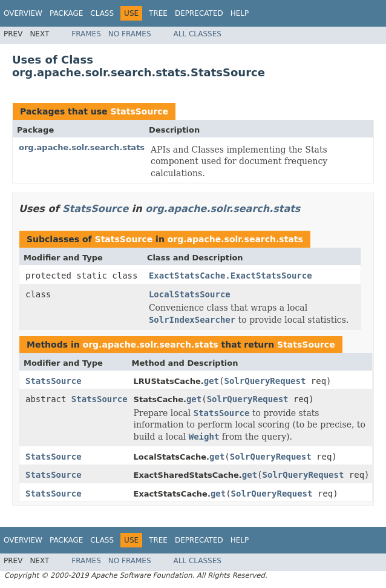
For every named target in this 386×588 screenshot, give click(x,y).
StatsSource (139, 111)
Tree (158, 13)
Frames (86, 34)
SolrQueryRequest (265, 381)
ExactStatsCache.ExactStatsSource (231, 276)
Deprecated (199, 13)
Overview (23, 13)
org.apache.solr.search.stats (82, 147)
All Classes (198, 34)
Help (240, 13)
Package (66, 13)
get (211, 381)
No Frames (130, 34)
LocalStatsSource (190, 294)
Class (102, 13)
